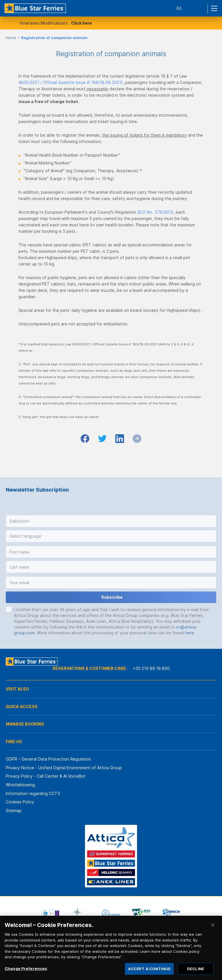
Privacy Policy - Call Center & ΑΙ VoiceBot (46, 776)
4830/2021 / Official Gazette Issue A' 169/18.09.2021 (70, 82)
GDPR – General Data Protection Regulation (48, 759)
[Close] (213, 932)
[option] (51, 913)
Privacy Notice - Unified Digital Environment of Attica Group (64, 768)
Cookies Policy (20, 802)
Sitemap (14, 810)
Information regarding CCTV (33, 793)
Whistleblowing (20, 785)
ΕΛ (179, 8)
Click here (82, 23)
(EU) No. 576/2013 (155, 212)
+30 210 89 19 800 (151, 668)
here (189, 633)
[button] (111, 521)
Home (11, 38)
